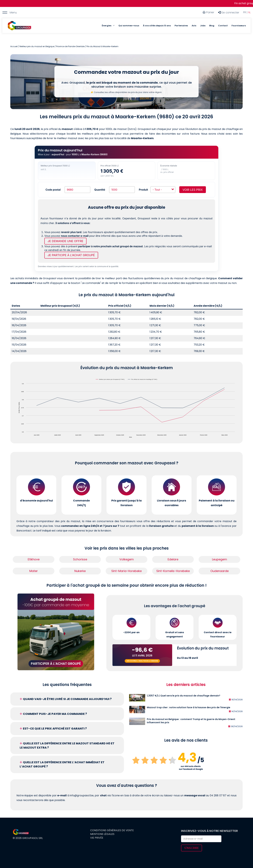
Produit (144, 190)
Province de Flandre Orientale (70, 46)
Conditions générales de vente (112, 830)
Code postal (53, 190)
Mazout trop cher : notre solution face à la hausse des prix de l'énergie (189, 707)
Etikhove (34, 559)
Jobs (203, 26)
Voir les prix (193, 190)
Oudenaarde (220, 571)
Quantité (100, 190)
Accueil (14, 46)
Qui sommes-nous (129, 26)
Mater (34, 571)
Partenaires (181, 26)
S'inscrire (192, 848)
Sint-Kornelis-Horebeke (173, 571)
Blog (212, 26)
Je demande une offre (65, 241)
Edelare (173, 559)
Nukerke (80, 571)
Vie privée (97, 838)
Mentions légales (102, 834)
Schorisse (80, 559)
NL (249, 12)
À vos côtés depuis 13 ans (157, 26)
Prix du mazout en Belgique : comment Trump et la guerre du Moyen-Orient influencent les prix (191, 721)
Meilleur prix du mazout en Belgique (37, 46)
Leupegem (220, 559)
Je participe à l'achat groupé (71, 255)
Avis (194, 26)
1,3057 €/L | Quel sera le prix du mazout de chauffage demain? (184, 696)
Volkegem (127, 559)
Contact (223, 26)
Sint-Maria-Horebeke (126, 571)
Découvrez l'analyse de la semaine (142, 661)
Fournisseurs (239, 26)
